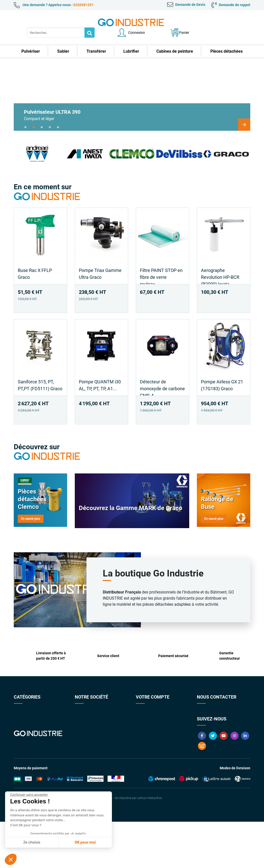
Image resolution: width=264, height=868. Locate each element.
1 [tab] (25, 117)
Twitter (213, 782)
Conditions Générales (92, 717)
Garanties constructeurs (94, 732)
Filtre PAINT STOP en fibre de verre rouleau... (161, 267)
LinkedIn (245, 782)
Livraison (82, 746)
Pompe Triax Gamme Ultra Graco (100, 264)
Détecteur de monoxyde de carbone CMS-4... (162, 378)
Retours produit (148, 710)
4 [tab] (50, 117)
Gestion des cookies (151, 753)
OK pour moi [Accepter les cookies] (85, 842)
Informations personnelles (156, 703)
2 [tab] (34, 117)
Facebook (202, 782)
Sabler (19, 710)
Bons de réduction (150, 739)
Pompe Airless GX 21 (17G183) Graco (222, 375)
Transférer (22, 717)
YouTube (224, 782)
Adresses (143, 732)
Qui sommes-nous (89, 710)
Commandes (146, 717)
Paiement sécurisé (89, 725)
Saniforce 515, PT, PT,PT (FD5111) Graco (40, 375)
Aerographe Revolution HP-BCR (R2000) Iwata (220, 267)
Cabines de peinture (29, 732)
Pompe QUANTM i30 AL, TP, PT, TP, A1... (100, 375)
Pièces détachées (27, 739)
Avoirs (141, 725)
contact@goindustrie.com (228, 748)
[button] (11, 859)
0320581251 (83, 5)
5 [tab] (58, 117)
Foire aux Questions (90, 739)
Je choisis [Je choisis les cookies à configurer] (32, 842)
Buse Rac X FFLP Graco (35, 264)
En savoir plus (31, 509)
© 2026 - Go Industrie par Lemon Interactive (132, 844)
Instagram (234, 782)
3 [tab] (42, 117)
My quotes (144, 746)
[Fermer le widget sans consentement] (29, 795)
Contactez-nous (87, 703)
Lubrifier (20, 725)
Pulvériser (21, 703)
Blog (202, 792)
